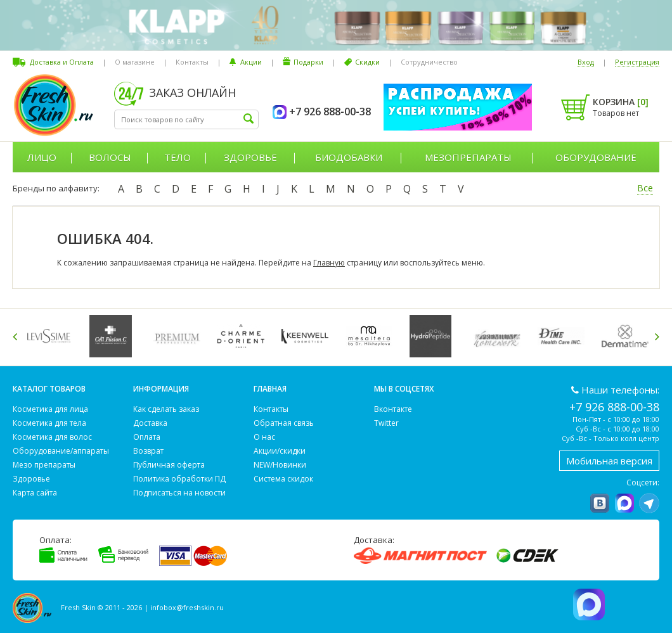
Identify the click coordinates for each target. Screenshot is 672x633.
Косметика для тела (49, 423)
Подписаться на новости (179, 493)
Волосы (110, 157)
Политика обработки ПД (179, 479)
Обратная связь (284, 423)
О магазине (135, 62)
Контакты (192, 62)
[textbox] (186, 119)
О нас (264, 437)
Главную (329, 263)
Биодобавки (349, 157)
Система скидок (283, 479)
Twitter (386, 423)
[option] (51, 336)
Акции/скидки (280, 451)
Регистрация (637, 62)
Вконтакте (393, 409)
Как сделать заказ (166, 409)
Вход (586, 62)
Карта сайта (35, 493)
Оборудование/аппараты (61, 451)
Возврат (148, 451)
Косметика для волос (52, 437)
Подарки (308, 62)
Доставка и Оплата (62, 62)
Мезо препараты (44, 465)
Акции (251, 62)
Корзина (621, 102)
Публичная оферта (169, 465)
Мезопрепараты (468, 157)
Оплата (147, 437)
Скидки (367, 62)
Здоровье (250, 157)
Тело (178, 157)
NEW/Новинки (280, 465)
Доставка (150, 423)
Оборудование (596, 157)
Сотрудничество (429, 62)
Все (645, 188)
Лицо (42, 157)
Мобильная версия (609, 461)
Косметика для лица (50, 409)
